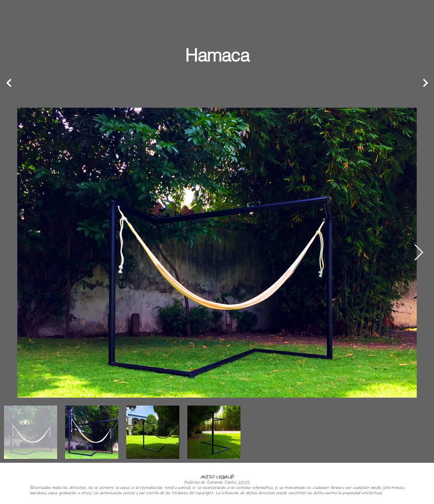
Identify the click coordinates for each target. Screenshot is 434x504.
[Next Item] (419, 253)
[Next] (9, 83)
